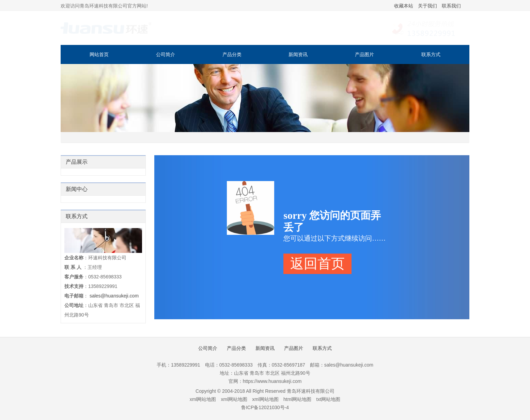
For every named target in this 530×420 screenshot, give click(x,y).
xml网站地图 (203, 399)
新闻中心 (77, 189)
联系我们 (451, 6)
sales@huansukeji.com (114, 296)
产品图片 (364, 54)
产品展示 (77, 162)
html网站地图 (297, 399)
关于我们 (427, 6)
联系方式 (431, 54)
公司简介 (166, 54)
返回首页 (317, 264)
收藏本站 (404, 6)
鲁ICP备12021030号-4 (265, 407)
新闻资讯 (298, 54)
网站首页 (99, 54)
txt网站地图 (329, 399)
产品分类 (232, 54)
